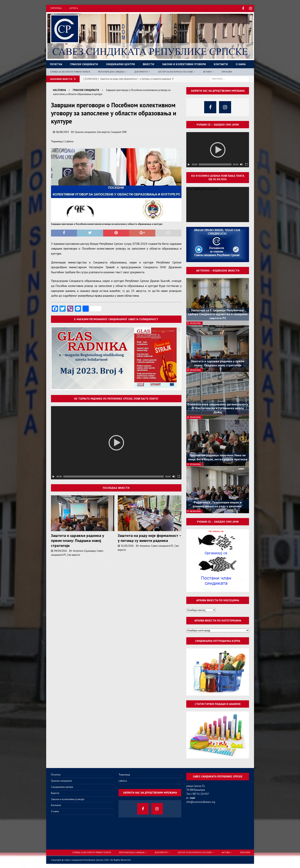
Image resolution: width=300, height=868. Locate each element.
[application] (116, 442)
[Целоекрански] (179, 476)
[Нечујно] (174, 476)
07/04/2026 (195, 464)
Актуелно (78, 550)
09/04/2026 (60, 550)
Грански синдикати (84, 64)
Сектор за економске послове (175, 71)
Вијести (148, 64)
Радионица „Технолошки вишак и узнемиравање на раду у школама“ (218, 504)
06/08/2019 (62, 131)
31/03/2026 (127, 545)
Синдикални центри (120, 64)
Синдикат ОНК (119, 131)
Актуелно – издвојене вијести (218, 270)
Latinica (74, 8)
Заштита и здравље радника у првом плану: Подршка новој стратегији (78, 540)
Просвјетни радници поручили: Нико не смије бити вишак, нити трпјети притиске (218, 457)
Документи (141, 71)
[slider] (114, 476)
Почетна (56, 64)
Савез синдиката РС (162, 545)
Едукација (90, 550)
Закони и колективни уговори (184, 64)
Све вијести (103, 131)
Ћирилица (56, 8)
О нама (241, 64)
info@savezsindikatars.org (201, 801)
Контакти (221, 64)
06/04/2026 (195, 511)
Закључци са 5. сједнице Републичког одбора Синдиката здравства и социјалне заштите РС (218, 314)
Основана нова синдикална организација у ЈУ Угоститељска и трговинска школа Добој (218, 408)
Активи (207, 71)
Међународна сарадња (111, 71)
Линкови (227, 71)
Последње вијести (116, 487)
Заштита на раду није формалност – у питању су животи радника (149, 537)
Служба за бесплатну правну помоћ (70, 71)
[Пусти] (53, 476)
